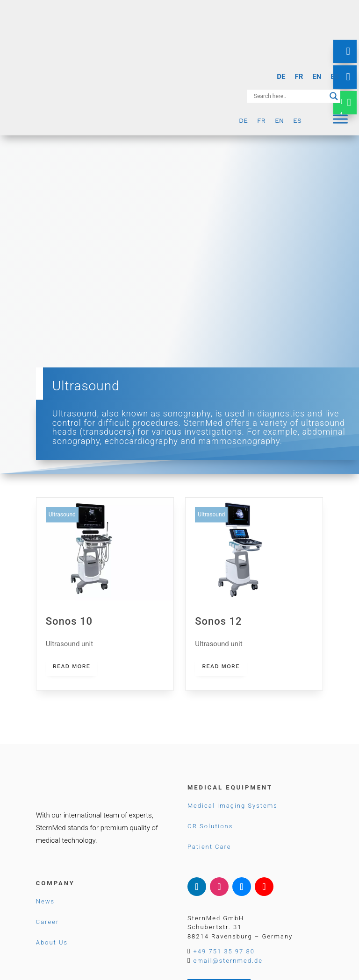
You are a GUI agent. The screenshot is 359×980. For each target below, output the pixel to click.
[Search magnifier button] (334, 96)
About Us (52, 942)
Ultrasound (62, 515)
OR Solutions (210, 826)
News (45, 901)
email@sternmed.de (228, 961)
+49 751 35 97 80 (224, 951)
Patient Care (209, 847)
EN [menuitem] (317, 77)
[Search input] (289, 96)
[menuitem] (281, 77)
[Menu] (340, 119)
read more (72, 666)
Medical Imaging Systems (233, 806)
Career (47, 922)
